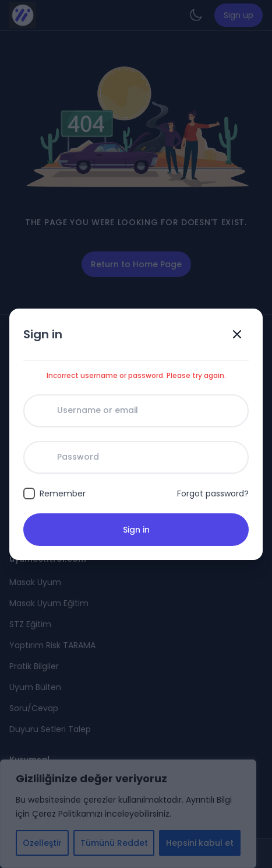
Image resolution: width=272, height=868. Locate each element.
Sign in (136, 530)
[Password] (136, 457)
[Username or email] (136, 411)
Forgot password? (213, 494)
